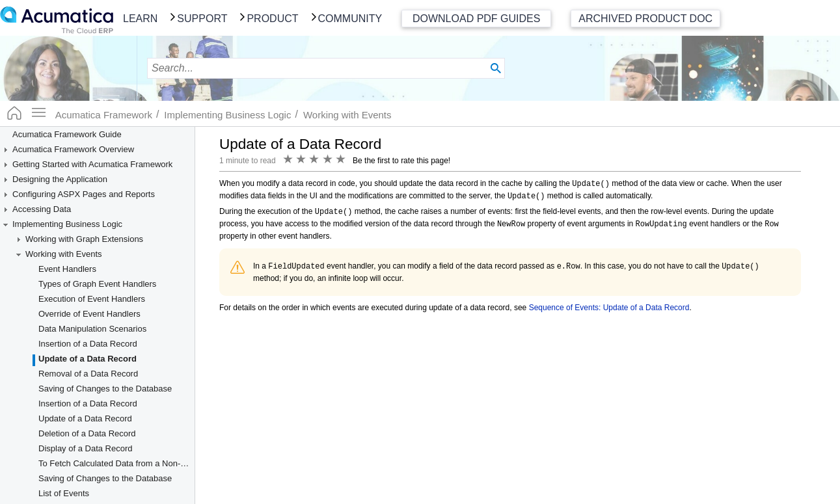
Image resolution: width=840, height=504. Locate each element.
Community (350, 19)
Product (272, 19)
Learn (140, 19)
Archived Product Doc (645, 19)
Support (202, 19)
